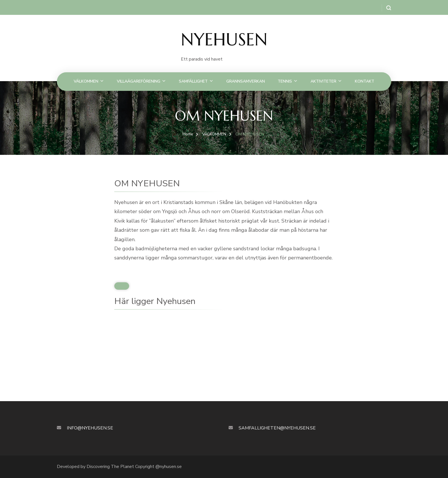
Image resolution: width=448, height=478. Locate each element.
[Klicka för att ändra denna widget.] (122, 286)
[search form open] (386, 8)
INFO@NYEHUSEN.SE (90, 428)
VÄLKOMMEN (86, 81)
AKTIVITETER (323, 81)
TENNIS (285, 81)
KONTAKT (365, 81)
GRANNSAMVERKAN (246, 81)
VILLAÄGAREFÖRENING (139, 81)
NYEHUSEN (224, 40)
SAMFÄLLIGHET (193, 81)
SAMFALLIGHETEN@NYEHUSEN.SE (277, 428)
